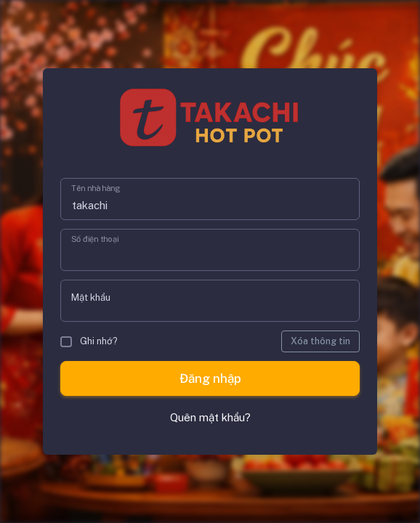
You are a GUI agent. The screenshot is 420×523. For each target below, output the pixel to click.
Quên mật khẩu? (210, 417)
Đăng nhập (210, 378)
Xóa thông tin (320, 341)
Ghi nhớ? (89, 341)
